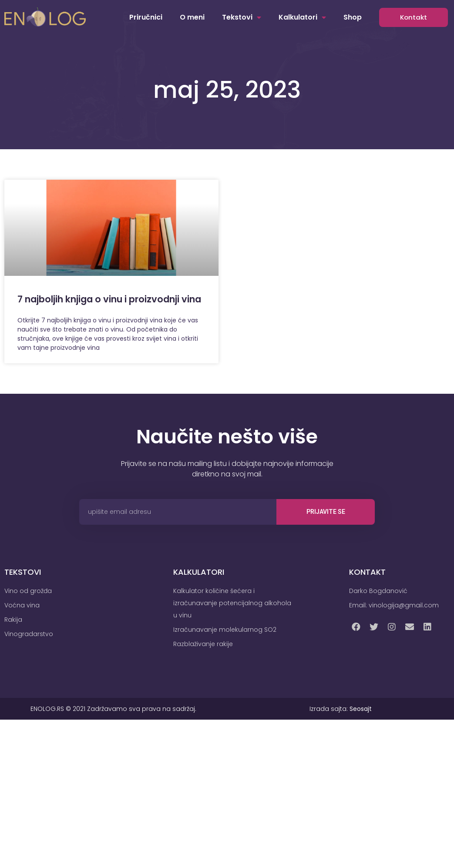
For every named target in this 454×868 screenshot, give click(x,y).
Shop (353, 17)
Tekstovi (242, 17)
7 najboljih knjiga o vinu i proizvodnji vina (109, 299)
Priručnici (146, 17)
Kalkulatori (302, 17)
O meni (192, 17)
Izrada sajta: (341, 709)
